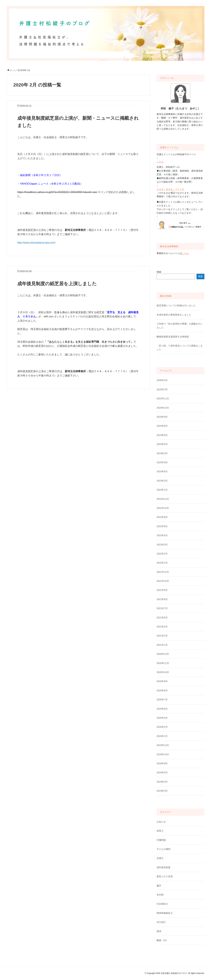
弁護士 (160, 858)
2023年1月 (162, 490)
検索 (159, 272)
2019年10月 (163, 754)
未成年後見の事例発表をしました (174, 315)
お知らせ (161, 822)
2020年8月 (162, 690)
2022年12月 (163, 499)
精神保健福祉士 (165, 913)
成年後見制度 (164, 867)
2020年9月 (162, 681)
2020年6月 (162, 709)
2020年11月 (163, 663)
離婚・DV (162, 940)
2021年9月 (162, 590)
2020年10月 (163, 672)
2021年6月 (162, 618)
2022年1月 (162, 563)
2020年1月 (162, 736)
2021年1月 (162, 645)
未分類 (160, 895)
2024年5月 (162, 444)
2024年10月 (163, 408)
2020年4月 (162, 718)
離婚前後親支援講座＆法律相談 (173, 337)
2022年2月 (162, 554)
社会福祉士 (162, 904)
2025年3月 (162, 389)
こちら (160, 162)
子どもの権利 (164, 849)
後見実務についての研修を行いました (176, 305)
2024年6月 (162, 435)
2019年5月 (162, 773)
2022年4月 (162, 535)
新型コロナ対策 (165, 876)
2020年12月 (163, 654)
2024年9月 (162, 417)
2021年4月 (162, 627)
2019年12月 (163, 745)
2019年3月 (162, 791)
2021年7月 (162, 608)
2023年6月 (162, 471)
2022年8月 (162, 517)
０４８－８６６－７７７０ (170, 189)
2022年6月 (162, 526)
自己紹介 (161, 922)
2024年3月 (162, 453)
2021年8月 (162, 599)
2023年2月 (162, 481)
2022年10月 (163, 508)
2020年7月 (162, 700)
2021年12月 (163, 572)
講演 (159, 931)
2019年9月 (162, 763)
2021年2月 (162, 636)
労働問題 (161, 840)
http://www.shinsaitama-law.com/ (36, 243)
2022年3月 (162, 545)
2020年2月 (162, 727)
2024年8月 (162, 426)
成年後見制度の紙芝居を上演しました (57, 284)
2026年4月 (162, 380)
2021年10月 (163, 581)
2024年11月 (163, 399)
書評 (159, 886)
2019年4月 (162, 782)
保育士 (160, 831)
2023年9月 (162, 462)
